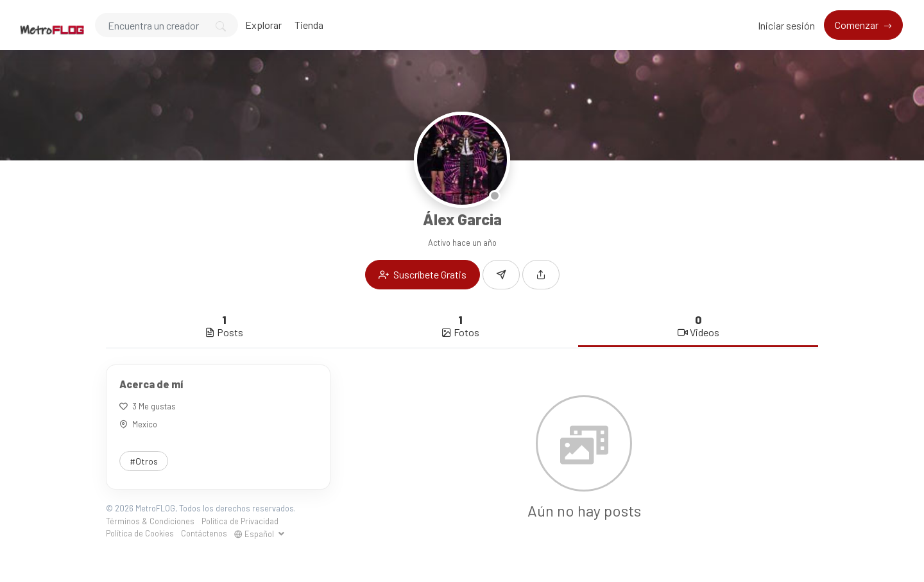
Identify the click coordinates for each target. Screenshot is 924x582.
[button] (541, 275)
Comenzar (858, 25)
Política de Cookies (140, 533)
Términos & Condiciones (150, 521)
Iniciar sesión (786, 25)
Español (255, 534)
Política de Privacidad (240, 521)
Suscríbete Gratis (423, 274)
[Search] (167, 25)
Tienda (309, 25)
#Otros (144, 461)
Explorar (263, 25)
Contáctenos (204, 533)
